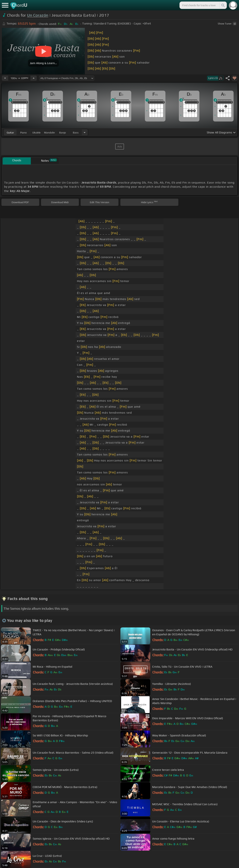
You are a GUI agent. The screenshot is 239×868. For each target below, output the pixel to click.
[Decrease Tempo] (5, 78)
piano (23, 133)
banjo (63, 133)
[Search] (223, 5)
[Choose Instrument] (85, 132)
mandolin (49, 133)
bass (76, 133)
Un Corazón (38, 15)
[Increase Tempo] (34, 78)
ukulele (36, 133)
